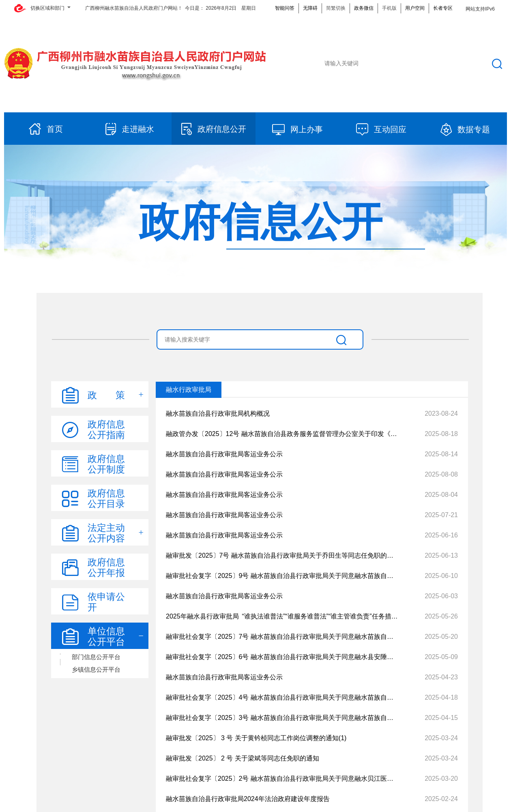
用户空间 (415, 8)
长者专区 (443, 8)
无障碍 (310, 8)
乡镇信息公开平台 (96, 669)
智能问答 (285, 8)
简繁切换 (336, 8)
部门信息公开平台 (96, 657)
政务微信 (364, 8)
